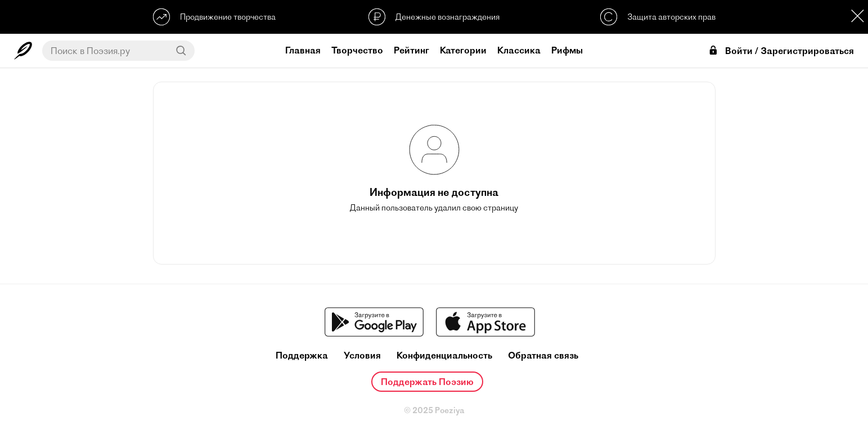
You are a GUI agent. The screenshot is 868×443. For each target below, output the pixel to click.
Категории (463, 50)
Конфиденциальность (444, 355)
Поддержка (302, 355)
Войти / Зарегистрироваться (781, 51)
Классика (519, 50)
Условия (362, 355)
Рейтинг (411, 50)
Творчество (357, 50)
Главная (303, 50)
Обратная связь (543, 355)
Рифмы (567, 50)
